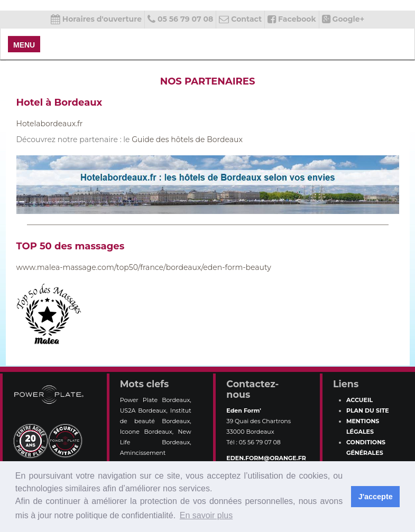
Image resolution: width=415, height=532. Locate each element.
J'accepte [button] (376, 497)
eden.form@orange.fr (266, 458)
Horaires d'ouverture (96, 19)
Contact (240, 19)
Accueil (359, 400)
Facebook (292, 19)
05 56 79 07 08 (180, 19)
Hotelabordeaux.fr (50, 124)
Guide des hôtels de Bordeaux (187, 139)
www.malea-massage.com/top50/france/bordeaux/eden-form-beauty (144, 267)
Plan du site (368, 410)
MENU (24, 45)
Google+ (343, 19)
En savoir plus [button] (206, 515)
